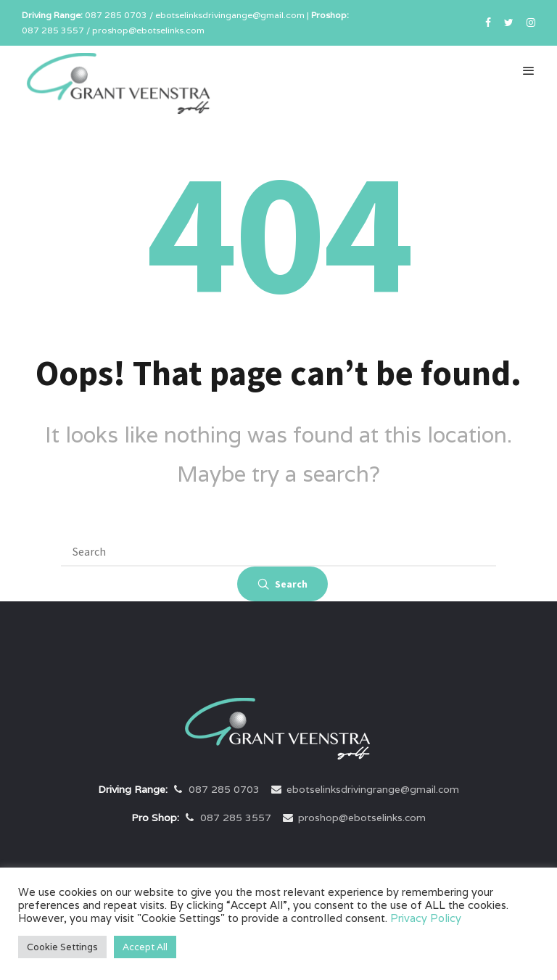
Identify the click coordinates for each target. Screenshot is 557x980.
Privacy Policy (426, 918)
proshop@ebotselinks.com (362, 818)
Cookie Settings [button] (62, 947)
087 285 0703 (224, 789)
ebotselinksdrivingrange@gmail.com (373, 789)
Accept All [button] (145, 947)
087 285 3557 (236, 818)
